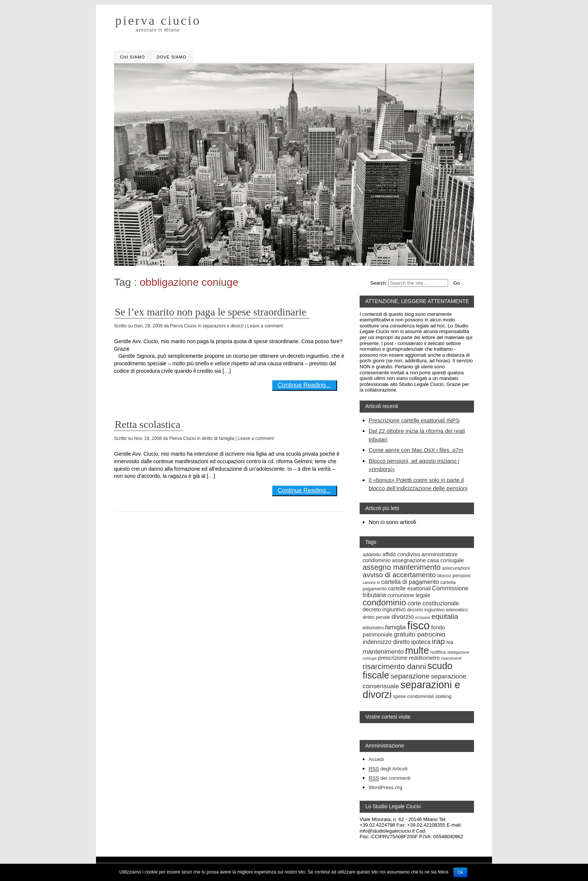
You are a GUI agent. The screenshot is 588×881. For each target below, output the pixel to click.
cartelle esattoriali (409, 588)
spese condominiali (413, 696)
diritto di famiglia (218, 438)
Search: (379, 283)
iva (450, 642)
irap (439, 641)
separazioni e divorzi (223, 326)
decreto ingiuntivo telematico (437, 610)
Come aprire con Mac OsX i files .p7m (416, 450)
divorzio (403, 617)
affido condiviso (401, 554)
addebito (372, 555)
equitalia (445, 616)
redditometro (424, 658)
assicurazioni (456, 568)
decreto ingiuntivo (384, 609)
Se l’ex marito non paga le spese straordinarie (211, 312)
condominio (384, 602)
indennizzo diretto (386, 642)
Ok (460, 872)
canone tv (371, 582)
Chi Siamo (132, 57)
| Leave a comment (264, 326)
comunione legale (409, 595)
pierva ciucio (158, 21)
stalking (443, 696)
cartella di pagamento (410, 582)
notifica (438, 652)
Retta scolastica (148, 424)
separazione (410, 676)
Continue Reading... (304, 385)
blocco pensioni (454, 576)
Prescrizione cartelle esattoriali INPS (414, 420)
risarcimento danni (394, 666)
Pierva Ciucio (183, 326)
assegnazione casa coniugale (428, 560)
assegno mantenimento (402, 567)
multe (417, 650)
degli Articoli (388, 769)
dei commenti (390, 778)
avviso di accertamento (399, 575)
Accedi (376, 759)
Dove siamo (171, 57)
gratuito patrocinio (420, 634)
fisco (418, 625)
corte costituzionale (433, 603)
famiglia (395, 627)
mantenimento (383, 651)
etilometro (373, 628)
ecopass (423, 617)
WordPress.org (385, 787)
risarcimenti (451, 658)
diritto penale (376, 617)
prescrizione (393, 658)
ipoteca (421, 642)
